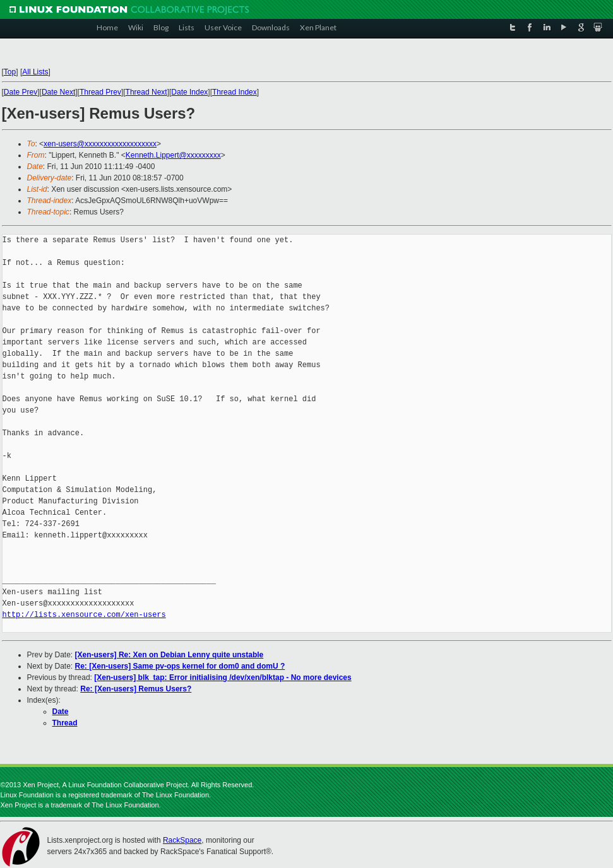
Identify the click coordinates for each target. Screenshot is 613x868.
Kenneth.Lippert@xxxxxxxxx (173, 155)
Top (10, 72)
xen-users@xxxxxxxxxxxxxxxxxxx (100, 144)
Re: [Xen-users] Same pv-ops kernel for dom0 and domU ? (180, 666)
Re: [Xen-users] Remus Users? (136, 689)
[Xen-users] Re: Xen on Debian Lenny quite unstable (170, 655)
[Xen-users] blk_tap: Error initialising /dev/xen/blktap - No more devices (223, 677)
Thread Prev (100, 92)
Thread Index (235, 92)
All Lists (35, 72)
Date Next (58, 92)
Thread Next (146, 92)
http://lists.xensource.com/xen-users (84, 615)
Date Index (189, 92)
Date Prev (21, 92)
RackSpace (182, 840)
